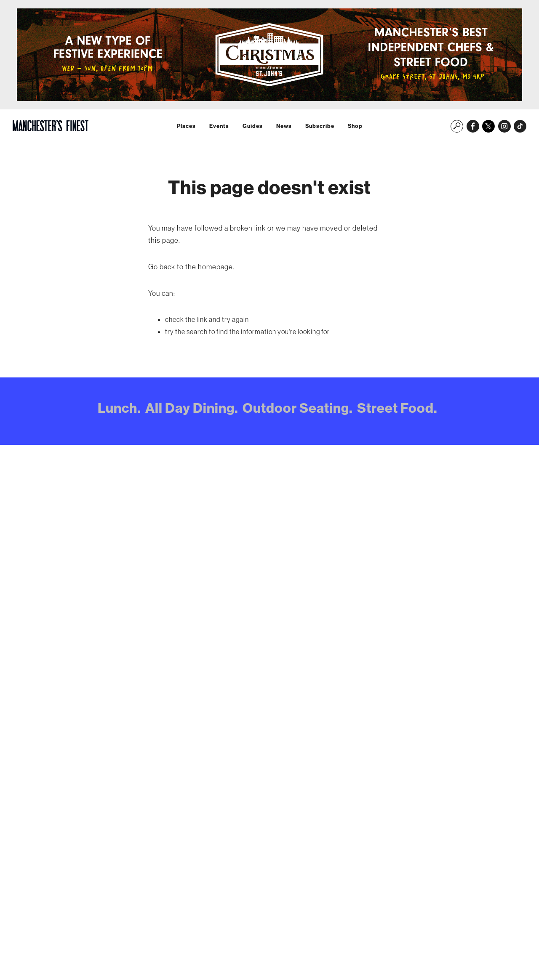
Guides (253, 126)
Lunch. (119, 408)
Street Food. (397, 408)
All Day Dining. (192, 408)
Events (219, 126)
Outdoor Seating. (298, 408)
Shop (355, 126)
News (284, 126)
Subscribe (320, 126)
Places (186, 126)
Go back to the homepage (191, 267)
